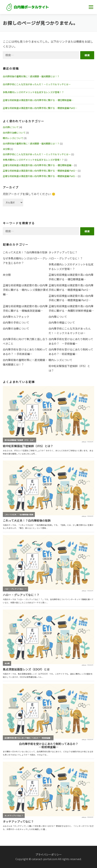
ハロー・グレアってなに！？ (66, 258)
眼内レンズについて (13, 138)
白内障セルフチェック (16, 317)
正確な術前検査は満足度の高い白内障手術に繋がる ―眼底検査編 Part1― (40, 176)
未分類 (6, 149)
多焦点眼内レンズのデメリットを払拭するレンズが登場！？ (33, 92)
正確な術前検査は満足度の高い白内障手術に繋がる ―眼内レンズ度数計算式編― (26, 290)
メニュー (91, 7)
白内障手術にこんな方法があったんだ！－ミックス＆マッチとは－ (37, 84)
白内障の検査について (62, 322)
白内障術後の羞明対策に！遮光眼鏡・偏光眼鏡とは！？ (31, 76)
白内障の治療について (14, 133)
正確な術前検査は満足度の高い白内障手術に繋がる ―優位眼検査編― (38, 100)
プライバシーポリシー (49, 854)
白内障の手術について (16, 322)
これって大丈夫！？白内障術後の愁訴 (25, 252)
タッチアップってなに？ (63, 252)
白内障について (11, 127)
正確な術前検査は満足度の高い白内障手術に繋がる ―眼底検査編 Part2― (40, 108)
